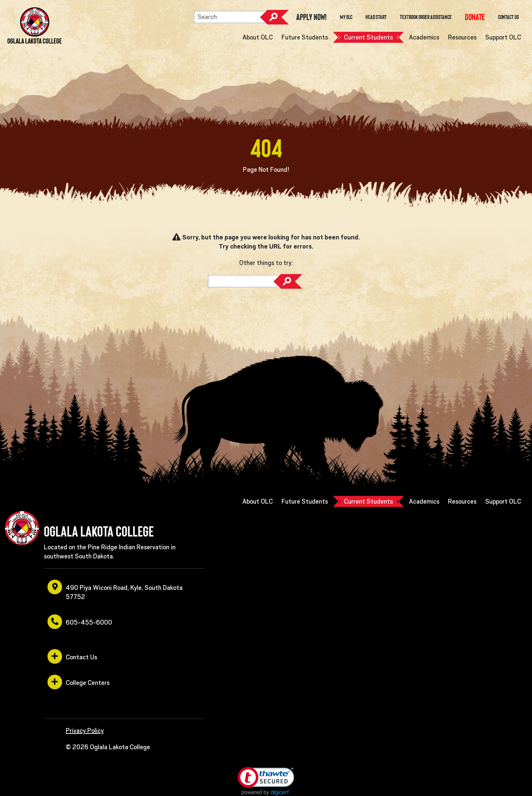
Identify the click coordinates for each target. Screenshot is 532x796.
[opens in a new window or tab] (475, 17)
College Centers (79, 682)
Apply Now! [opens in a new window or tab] (311, 17)
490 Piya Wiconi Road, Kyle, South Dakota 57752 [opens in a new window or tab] (115, 590)
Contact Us (508, 17)
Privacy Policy (85, 731)
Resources (462, 37)
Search (274, 17)
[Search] (230, 17)
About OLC (258, 37)
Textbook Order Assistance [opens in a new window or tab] (426, 17)
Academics (424, 37)
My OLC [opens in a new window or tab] (346, 17)
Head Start (376, 17)
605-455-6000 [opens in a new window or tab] (80, 622)
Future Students (305, 37)
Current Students (368, 37)
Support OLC (503, 37)
